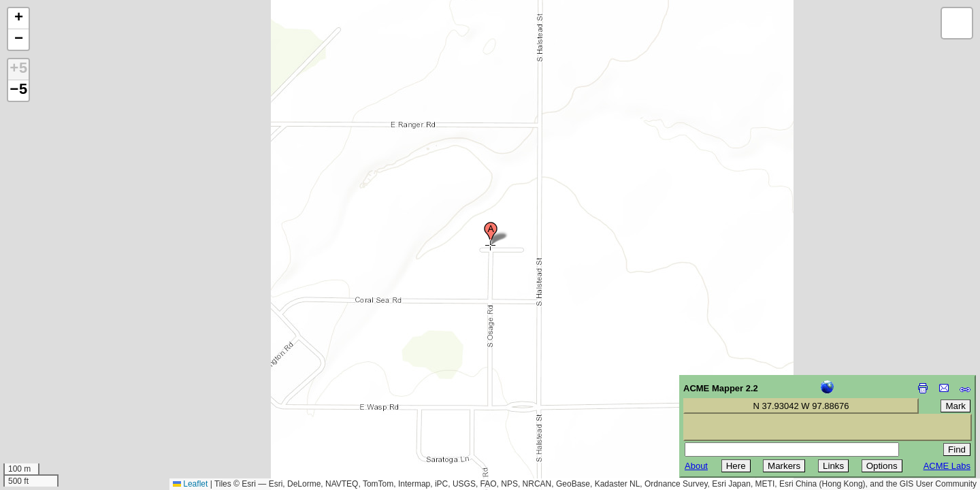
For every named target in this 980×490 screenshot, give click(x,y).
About (696, 466)
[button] (491, 233)
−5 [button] (18, 91)
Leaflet (190, 484)
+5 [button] (18, 69)
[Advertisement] (72, 393)
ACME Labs (947, 466)
